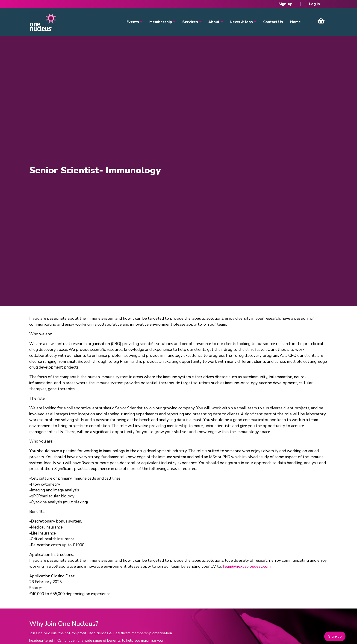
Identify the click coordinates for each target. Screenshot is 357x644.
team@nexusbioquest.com (247, 566)
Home (295, 22)
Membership (161, 22)
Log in (314, 4)
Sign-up (285, 4)
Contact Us (273, 22)
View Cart (321, 21)
